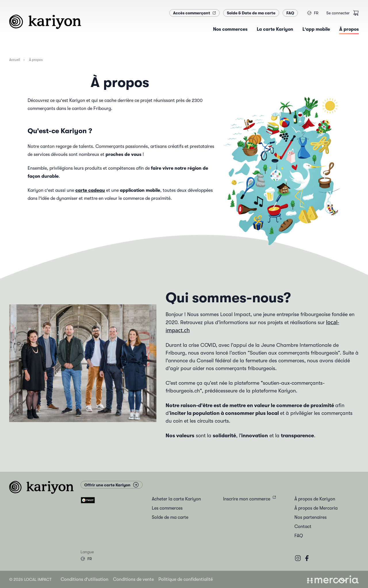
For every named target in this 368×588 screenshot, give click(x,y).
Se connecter (338, 13)
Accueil (15, 60)
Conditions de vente (133, 579)
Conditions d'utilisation (85, 579)
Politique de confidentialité (186, 579)
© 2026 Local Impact (30, 579)
